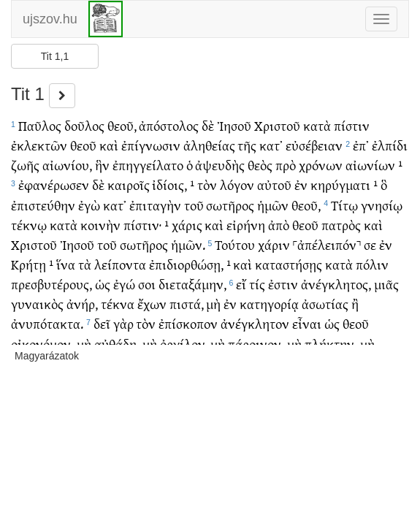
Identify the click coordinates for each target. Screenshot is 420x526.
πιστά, (187, 304)
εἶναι (307, 323)
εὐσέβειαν (314, 145)
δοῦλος (84, 125)
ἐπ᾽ (361, 145)
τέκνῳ (29, 225)
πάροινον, (256, 344)
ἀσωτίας (325, 304)
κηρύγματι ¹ (344, 184)
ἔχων (152, 304)
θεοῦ (83, 145)
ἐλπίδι (390, 145)
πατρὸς (341, 225)
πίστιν (352, 125)
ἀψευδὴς (220, 165)
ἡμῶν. (188, 244)
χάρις (187, 225)
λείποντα (120, 264)
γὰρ (123, 323)
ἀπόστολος (169, 125)
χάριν (274, 244)
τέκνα (118, 304)
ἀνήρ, (82, 304)
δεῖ (102, 323)
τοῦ (194, 205)
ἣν (102, 165)
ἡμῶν (273, 205)
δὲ (208, 125)
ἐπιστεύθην (43, 205)
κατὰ (317, 125)
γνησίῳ (382, 205)
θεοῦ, (122, 125)
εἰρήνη (246, 225)
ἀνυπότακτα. (47, 323)
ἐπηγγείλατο (148, 165)
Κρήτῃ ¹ (32, 264)
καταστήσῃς (289, 264)
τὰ (85, 264)
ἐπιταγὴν (155, 205)
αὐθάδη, (117, 344)
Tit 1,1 (55, 56)
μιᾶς (386, 284)
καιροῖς (129, 184)
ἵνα (66, 264)
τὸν (207, 184)
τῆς (247, 145)
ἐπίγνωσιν (151, 145)
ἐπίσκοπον (188, 323)
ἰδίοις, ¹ (173, 184)
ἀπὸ (279, 225)
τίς (257, 284)
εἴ (241, 284)
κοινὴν (100, 225)
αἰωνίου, (67, 165)
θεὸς (260, 165)
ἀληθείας (209, 145)
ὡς (103, 284)
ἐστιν (283, 284)
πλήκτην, (331, 344)
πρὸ (286, 165)
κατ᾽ (271, 145)
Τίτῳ (344, 205)
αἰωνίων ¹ (374, 165)
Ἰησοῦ (234, 125)
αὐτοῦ (274, 184)
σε (370, 244)
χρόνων (321, 165)
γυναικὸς (37, 304)
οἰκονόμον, (42, 344)
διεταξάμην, (192, 284)
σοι (147, 284)
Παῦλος (40, 125)
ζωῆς (25, 165)
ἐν (301, 184)
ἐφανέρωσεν (54, 184)
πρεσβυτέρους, (51, 284)
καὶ (109, 145)
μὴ (213, 304)
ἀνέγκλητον (255, 323)
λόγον (237, 184)
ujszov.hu (50, 19)
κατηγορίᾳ (269, 304)
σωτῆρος (230, 205)
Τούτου (235, 244)
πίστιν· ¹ (146, 225)
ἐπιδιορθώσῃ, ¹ (190, 264)
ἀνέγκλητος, (336, 284)
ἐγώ (124, 284)
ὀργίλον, (184, 344)
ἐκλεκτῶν (39, 145)
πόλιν (372, 264)
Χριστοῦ (277, 125)
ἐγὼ (89, 205)
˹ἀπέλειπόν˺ (327, 244)
